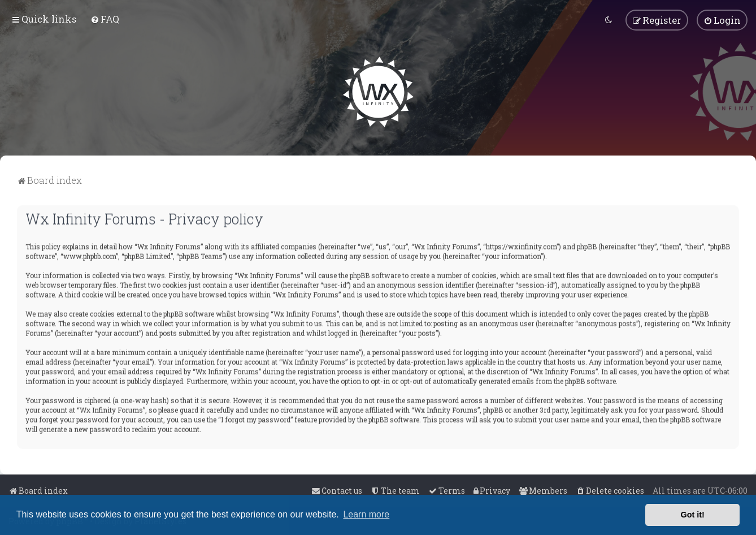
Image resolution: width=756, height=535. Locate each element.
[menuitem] (105, 18)
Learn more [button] (366, 514)
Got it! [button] (693, 515)
